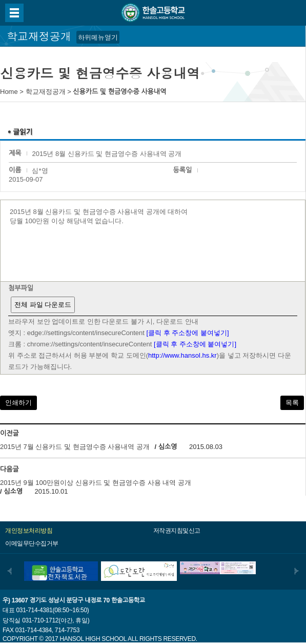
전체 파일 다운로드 (43, 305)
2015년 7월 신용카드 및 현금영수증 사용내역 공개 (76, 447)
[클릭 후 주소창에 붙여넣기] (188, 333)
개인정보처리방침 (29, 531)
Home (9, 92)
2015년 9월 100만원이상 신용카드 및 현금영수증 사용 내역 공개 (96, 483)
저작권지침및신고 (177, 531)
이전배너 (9, 571)
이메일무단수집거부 (32, 543)
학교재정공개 (46, 92)
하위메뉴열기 (98, 37)
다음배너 (297, 571)
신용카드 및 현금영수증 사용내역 (119, 92)
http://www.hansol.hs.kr (182, 355)
